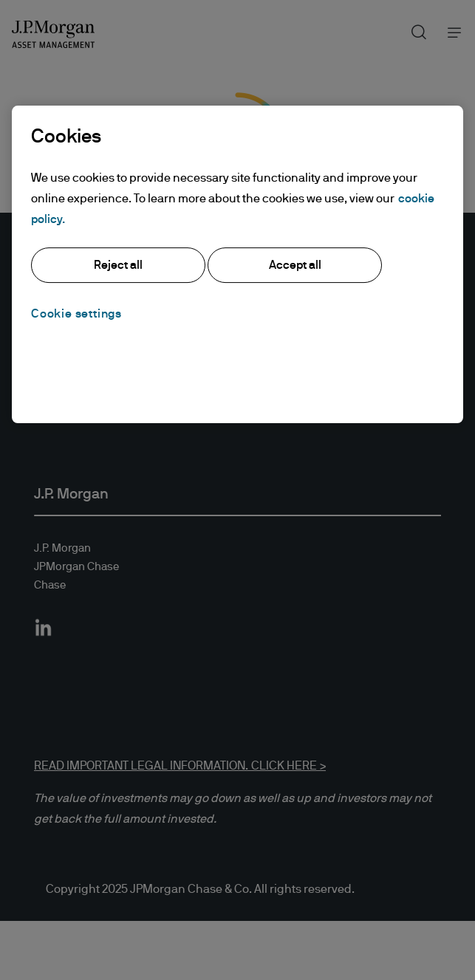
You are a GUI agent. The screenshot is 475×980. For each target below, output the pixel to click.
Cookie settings (76, 314)
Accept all (295, 265)
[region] (237, 264)
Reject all (118, 265)
